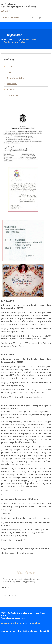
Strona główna (29, 40)
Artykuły (11, 89)
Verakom (36, 623)
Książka (10, 66)
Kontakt (15, 18)
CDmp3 (10, 72)
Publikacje (8, 42)
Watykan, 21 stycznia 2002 (13, 490)
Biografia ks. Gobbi (16, 78)
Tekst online (13, 95)
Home (6, 18)
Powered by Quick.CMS (12, 623)
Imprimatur (20, 42)
